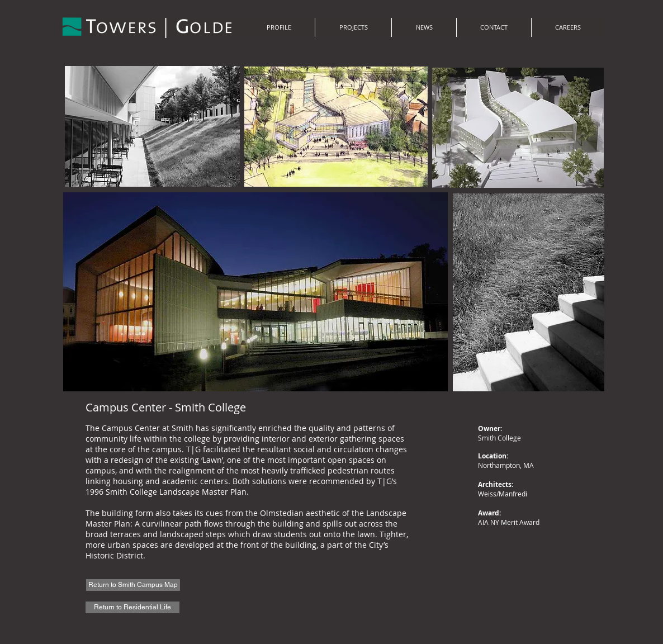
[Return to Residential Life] (132, 607)
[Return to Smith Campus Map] (133, 585)
